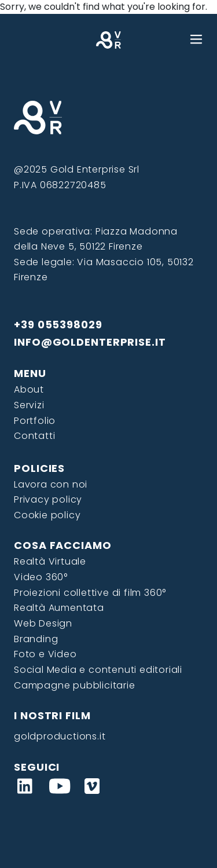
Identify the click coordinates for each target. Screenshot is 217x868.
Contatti (34, 436)
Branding (36, 639)
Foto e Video (45, 654)
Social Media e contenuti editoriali (98, 670)
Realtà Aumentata (59, 608)
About (29, 389)
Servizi (29, 405)
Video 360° (41, 577)
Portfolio (35, 421)
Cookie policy (47, 515)
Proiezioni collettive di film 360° (90, 593)
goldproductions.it (60, 736)
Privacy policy (48, 499)
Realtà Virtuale (50, 561)
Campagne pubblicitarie (75, 685)
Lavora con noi (51, 484)
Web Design (43, 623)
